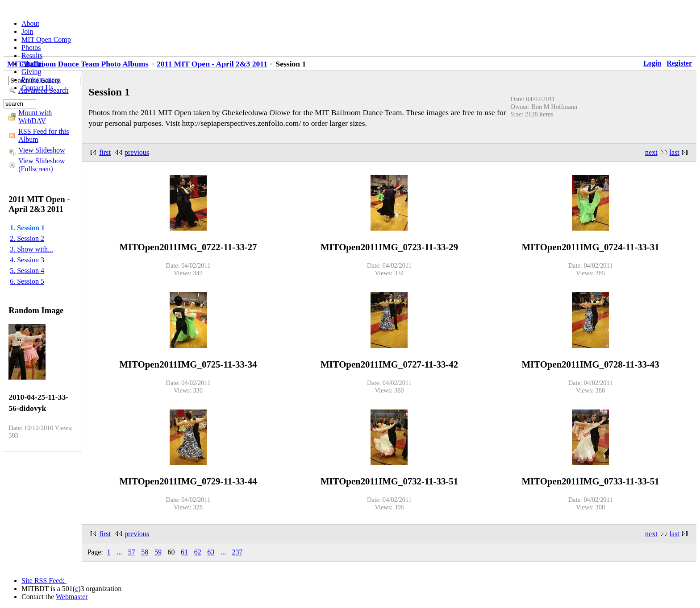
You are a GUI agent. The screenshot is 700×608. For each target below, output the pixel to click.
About (30, 23)
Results (32, 56)
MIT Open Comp (46, 39)
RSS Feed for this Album (44, 135)
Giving (31, 72)
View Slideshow (42, 150)
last (675, 152)
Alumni (32, 64)
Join (27, 31)
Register (679, 63)
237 (237, 552)
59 (158, 552)
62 (198, 552)
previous (137, 152)
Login (652, 63)
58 (145, 552)
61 (184, 552)
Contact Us (37, 88)
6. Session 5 (27, 281)
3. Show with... (31, 249)
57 (132, 552)
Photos (31, 48)
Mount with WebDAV (35, 117)
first (105, 152)
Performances (41, 80)
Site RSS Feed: (44, 581)
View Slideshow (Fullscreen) (42, 165)
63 (211, 552)
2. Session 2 (27, 238)
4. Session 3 (27, 260)
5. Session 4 (27, 271)
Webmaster (72, 597)
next (651, 152)
